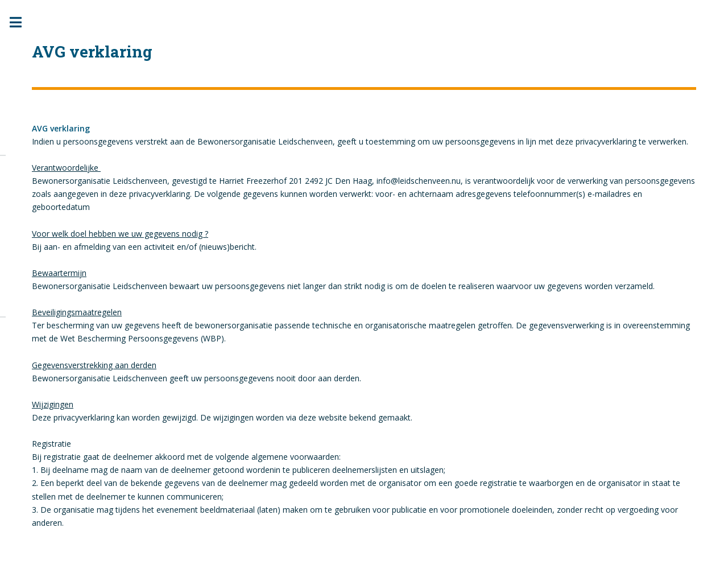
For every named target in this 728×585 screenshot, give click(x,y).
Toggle (22, 22)
